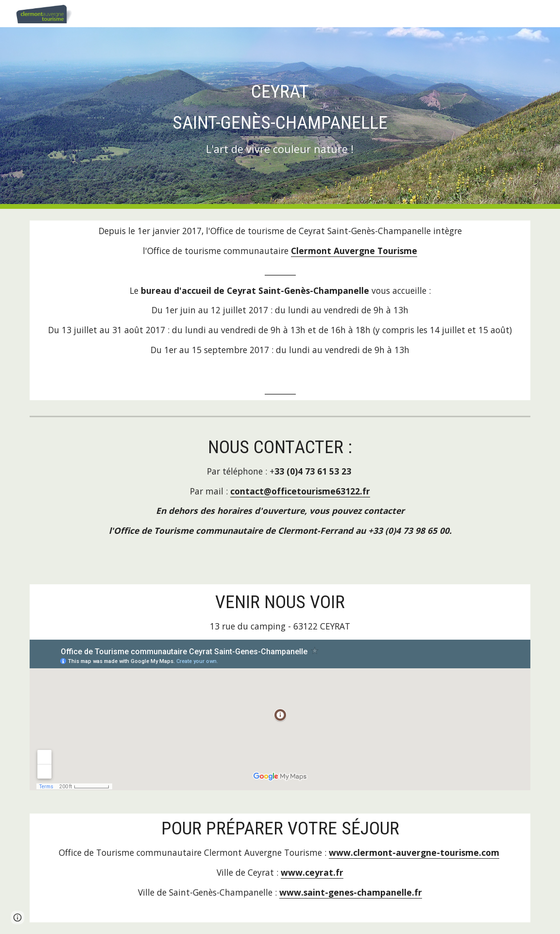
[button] (17, 917)
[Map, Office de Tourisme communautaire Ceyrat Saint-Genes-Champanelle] (280, 715)
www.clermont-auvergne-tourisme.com (414, 852)
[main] (280, 118)
